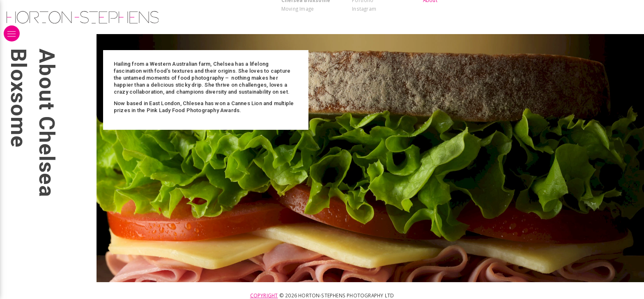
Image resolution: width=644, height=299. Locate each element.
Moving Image (298, 9)
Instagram (364, 9)
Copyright (264, 295)
